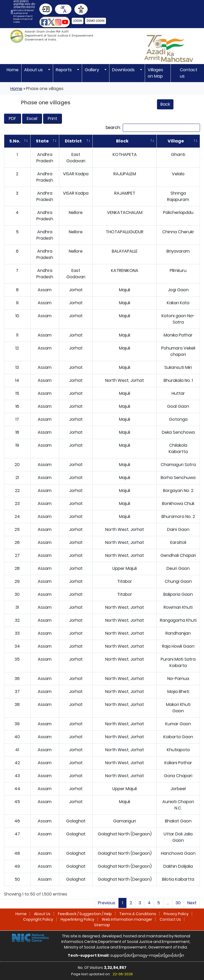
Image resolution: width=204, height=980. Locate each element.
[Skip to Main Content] (46, 9)
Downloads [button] (124, 70)
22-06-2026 (123, 949)
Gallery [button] (92, 70)
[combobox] (63, 9)
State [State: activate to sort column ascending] (39, 141)
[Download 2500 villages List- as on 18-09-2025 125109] (12, 119)
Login (78, 21)
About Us (42, 888)
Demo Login (96, 21)
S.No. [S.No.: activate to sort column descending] (13, 141)
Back (165, 104)
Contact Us (170, 894)
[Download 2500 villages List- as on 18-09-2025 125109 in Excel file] (32, 119)
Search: (153, 128)
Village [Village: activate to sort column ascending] (173, 141)
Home (13, 70)
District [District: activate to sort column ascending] (69, 141)
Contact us (189, 73)
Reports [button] (64, 70)
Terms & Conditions (138, 888)
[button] (55, 22)
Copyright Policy (38, 894)
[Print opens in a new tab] (52, 119)
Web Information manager (127, 894)
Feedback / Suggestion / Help (85, 888)
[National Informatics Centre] (30, 912)
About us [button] (34, 70)
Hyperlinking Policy (77, 894)
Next (192, 877)
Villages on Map (155, 73)
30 (178, 877)
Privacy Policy (176, 888)
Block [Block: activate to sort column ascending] (116, 141)
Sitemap (102, 900)
